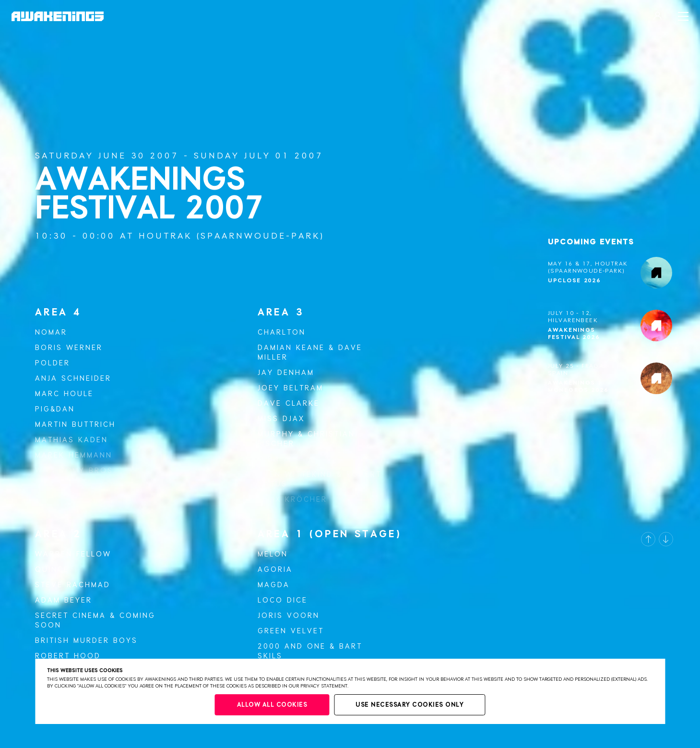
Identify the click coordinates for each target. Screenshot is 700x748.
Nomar (51, 332)
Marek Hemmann (74, 455)
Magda (274, 585)
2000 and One (292, 646)
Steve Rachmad (73, 585)
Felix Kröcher (292, 500)
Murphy (276, 434)
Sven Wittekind (295, 475)
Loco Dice (283, 600)
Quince (52, 570)
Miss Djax (281, 419)
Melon (273, 554)
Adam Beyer (64, 600)
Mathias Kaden (71, 440)
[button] (648, 539)
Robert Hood (68, 656)
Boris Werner (69, 348)
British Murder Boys (86, 641)
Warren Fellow (73, 554)
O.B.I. (270, 459)
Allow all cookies (272, 705)
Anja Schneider (73, 379)
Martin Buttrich (75, 425)
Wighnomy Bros (74, 471)
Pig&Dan (55, 409)
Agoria (275, 570)
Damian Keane (291, 348)
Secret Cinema (71, 616)
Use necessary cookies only (409, 705)
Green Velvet (291, 631)
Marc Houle (64, 394)
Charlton (282, 332)
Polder (53, 363)
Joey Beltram (291, 388)
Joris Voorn (289, 616)
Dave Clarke (289, 404)
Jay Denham (286, 373)
